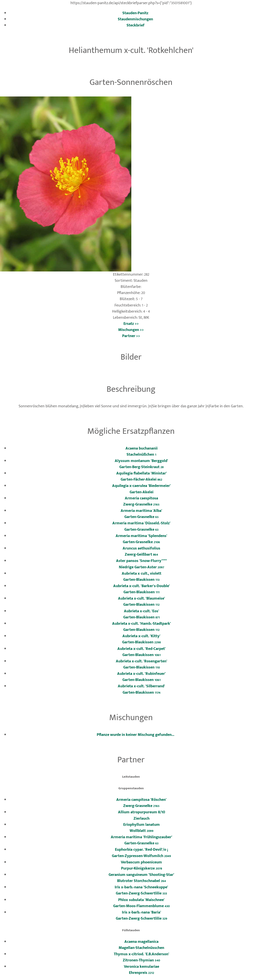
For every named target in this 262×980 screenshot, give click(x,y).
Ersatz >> (131, 324)
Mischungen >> (131, 330)
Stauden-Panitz (135, 13)
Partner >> (131, 336)
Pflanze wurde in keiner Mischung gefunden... (135, 735)
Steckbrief (135, 25)
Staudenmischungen (135, 19)
